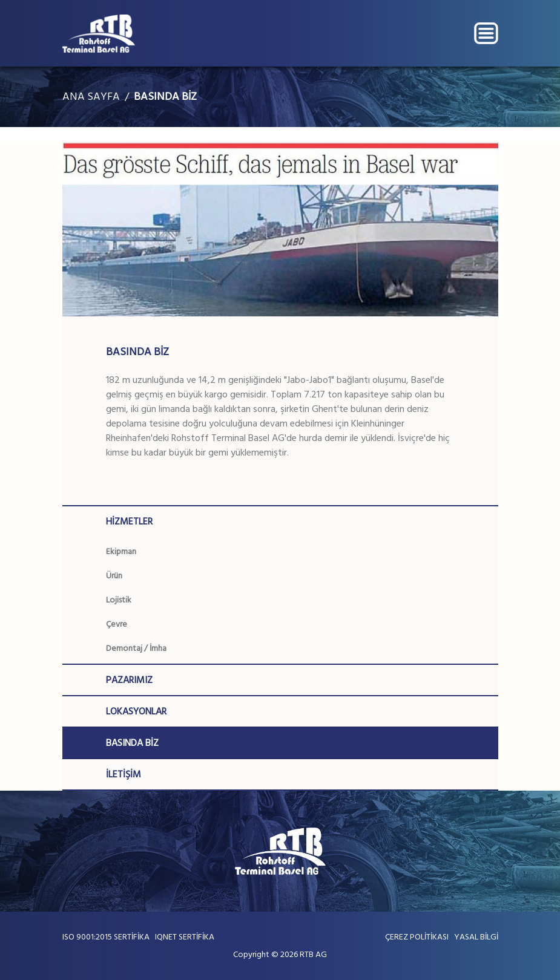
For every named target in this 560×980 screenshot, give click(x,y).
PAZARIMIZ (129, 680)
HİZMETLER (129, 521)
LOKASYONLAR (136, 711)
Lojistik (119, 600)
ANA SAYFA (91, 96)
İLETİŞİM (124, 774)
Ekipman (121, 551)
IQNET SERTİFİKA (185, 937)
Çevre (117, 624)
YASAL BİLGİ (476, 937)
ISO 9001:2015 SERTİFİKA (106, 937)
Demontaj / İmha (136, 648)
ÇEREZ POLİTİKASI (417, 937)
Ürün (114, 576)
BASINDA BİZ (165, 96)
